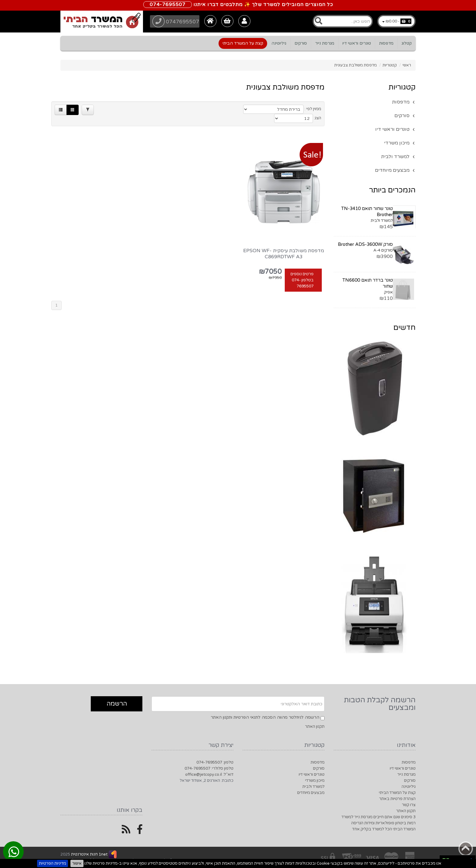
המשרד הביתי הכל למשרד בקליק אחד (384, 829)
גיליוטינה (279, 43)
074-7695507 (168, 5)
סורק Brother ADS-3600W (365, 244)
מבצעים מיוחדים (392, 170)
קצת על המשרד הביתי (243, 43)
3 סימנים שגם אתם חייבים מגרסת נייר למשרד (379, 817)
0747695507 (177, 21)
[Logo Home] (102, 22)
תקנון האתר (315, 727)
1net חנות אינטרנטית (89, 854)
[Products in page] (229, 109)
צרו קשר (409, 805)
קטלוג (407, 43)
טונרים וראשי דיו (357, 43)
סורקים (301, 43)
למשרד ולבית (395, 157)
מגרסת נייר (325, 43)
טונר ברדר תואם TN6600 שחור (368, 283)
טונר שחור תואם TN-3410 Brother (367, 212)
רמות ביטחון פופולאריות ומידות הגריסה (383, 823)
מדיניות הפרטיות (53, 863)
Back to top (466, 849)
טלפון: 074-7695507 (215, 762)
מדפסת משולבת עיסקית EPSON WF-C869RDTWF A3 (284, 246)
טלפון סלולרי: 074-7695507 (209, 768)
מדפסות (386, 43)
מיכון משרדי (397, 143)
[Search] (343, 21)
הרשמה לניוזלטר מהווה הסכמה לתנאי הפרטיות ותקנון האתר (265, 717)
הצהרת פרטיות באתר (397, 799)
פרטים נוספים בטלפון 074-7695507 (302, 272)
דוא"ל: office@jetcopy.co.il (209, 775)
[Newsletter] (238, 704)
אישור (77, 863)
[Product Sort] (278, 109)
